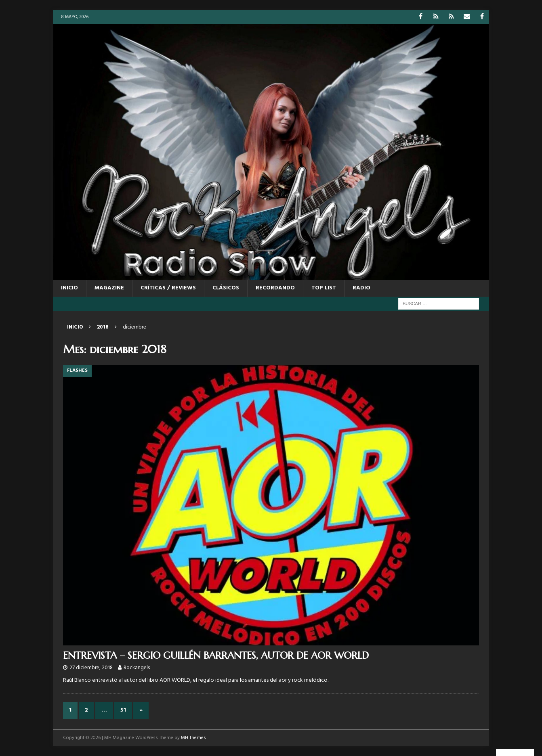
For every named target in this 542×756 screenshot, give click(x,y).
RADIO (361, 288)
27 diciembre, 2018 (91, 668)
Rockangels (137, 668)
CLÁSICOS (226, 288)
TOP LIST (324, 288)
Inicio (69, 288)
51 (123, 710)
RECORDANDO (275, 288)
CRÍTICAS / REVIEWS (168, 288)
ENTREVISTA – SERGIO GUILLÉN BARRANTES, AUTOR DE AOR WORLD (216, 655)
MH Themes (193, 738)
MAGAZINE (109, 288)
